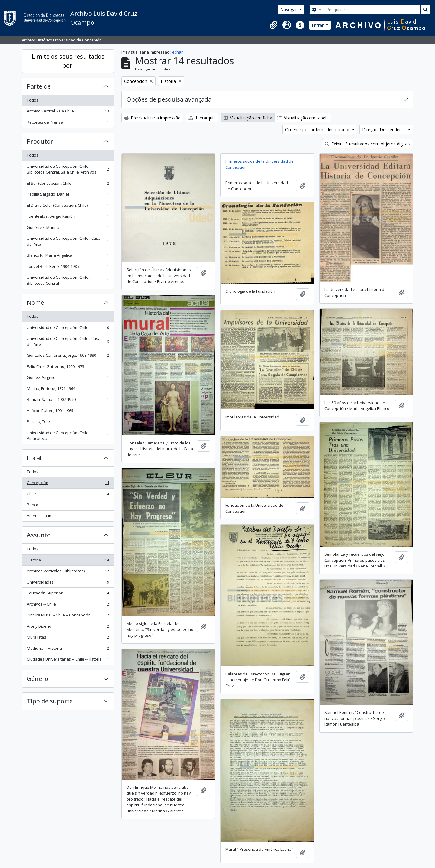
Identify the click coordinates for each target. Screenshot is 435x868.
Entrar (318, 25)
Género (38, 679)
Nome (35, 302)
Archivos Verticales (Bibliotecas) (68, 572)
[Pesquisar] (372, 10)
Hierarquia (202, 118)
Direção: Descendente (385, 130)
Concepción (68, 484)
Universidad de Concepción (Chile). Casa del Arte (68, 241)
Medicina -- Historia (68, 650)
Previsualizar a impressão (152, 118)
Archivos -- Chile (68, 605)
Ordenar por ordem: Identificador (318, 130)
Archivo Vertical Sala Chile (68, 112)
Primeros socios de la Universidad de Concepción (259, 164)
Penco (68, 506)
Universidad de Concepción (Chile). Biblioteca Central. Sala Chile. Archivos (68, 169)
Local (34, 458)
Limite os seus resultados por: (68, 61)
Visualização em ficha (248, 118)
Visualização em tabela (303, 118)
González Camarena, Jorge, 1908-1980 (68, 357)
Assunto (39, 535)
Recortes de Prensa (68, 124)
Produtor (40, 141)
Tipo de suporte (50, 701)
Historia (68, 561)
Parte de (39, 86)
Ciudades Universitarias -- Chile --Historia (68, 660)
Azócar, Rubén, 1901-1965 (68, 412)
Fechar (177, 52)
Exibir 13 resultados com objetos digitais (368, 144)
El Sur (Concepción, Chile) (68, 185)
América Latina (68, 517)
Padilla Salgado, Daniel (68, 195)
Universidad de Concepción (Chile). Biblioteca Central (68, 280)
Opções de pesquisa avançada (169, 99)
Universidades (68, 583)
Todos (33, 100)
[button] (273, 25)
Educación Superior (68, 594)
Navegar (289, 10)
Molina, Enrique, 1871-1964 (68, 390)
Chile (68, 495)
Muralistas (68, 638)
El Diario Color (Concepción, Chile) (68, 207)
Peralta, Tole (68, 423)
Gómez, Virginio (68, 379)
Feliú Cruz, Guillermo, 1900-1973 (68, 368)
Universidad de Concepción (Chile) (68, 329)
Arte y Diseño (68, 627)
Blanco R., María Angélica (68, 257)
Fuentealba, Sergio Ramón (68, 218)
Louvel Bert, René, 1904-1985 (68, 268)
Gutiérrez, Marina (68, 229)
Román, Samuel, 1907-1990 (68, 401)
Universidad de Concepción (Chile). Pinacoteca (68, 436)
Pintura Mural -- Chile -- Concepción (68, 616)
